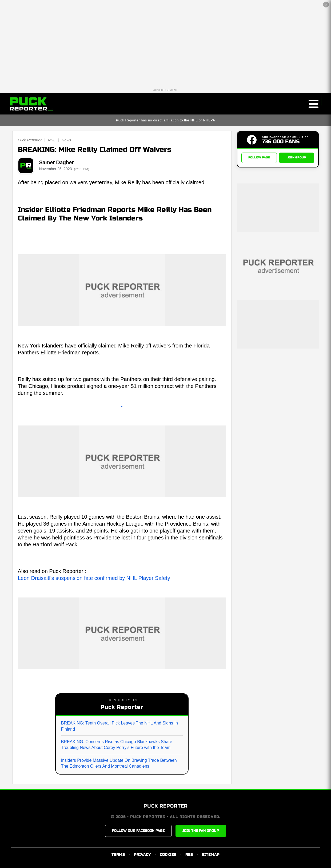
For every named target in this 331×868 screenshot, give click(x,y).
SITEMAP (211, 855)
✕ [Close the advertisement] (326, 5)
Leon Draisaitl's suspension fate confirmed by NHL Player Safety (94, 578)
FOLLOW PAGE (259, 158)
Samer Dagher (57, 162)
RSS (189, 855)
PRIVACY (142, 855)
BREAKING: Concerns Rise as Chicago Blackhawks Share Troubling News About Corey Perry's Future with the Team (117, 745)
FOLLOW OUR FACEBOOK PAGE (138, 831)
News (66, 140)
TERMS (118, 855)
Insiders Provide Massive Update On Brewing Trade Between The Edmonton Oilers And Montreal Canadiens (119, 763)
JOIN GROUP (297, 158)
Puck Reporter (30, 140)
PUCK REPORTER (166, 806)
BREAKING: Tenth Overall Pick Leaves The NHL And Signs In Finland (119, 726)
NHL (52, 140)
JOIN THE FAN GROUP (201, 831)
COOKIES (168, 855)
